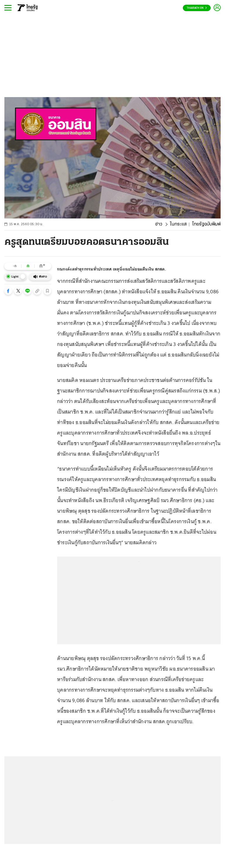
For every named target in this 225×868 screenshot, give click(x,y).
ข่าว (159, 224)
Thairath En (197, 8)
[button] (8, 291)
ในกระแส (178, 224)
